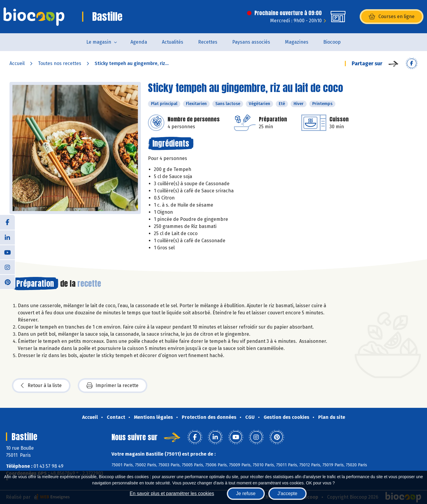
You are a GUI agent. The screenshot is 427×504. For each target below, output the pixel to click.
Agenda (139, 42)
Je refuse (246, 493)
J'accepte (287, 493)
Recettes (208, 42)
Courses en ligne (392, 17)
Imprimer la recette (113, 386)
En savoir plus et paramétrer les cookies (172, 493)
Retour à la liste (41, 386)
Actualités (173, 42)
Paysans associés (251, 42)
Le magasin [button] (99, 42)
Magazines (297, 42)
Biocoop (332, 42)
